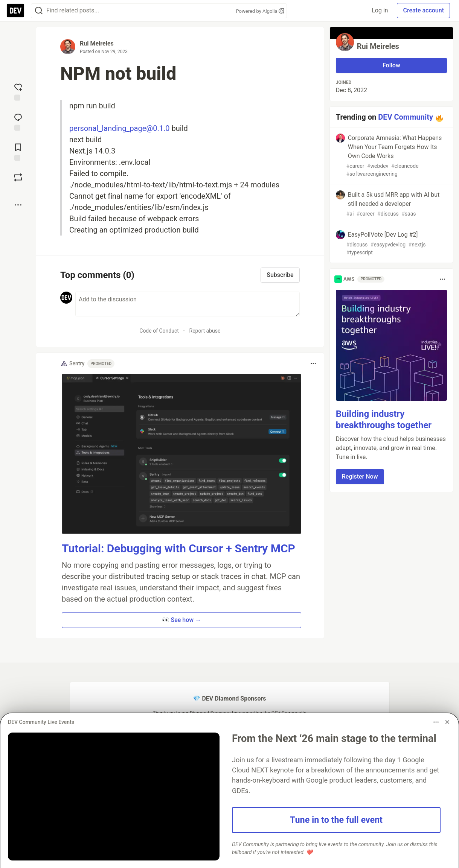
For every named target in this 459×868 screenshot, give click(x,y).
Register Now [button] (360, 477)
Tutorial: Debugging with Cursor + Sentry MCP (178, 548)
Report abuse (205, 331)
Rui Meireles (97, 43)
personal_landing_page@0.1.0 (120, 128)
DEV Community (406, 117)
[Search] (39, 11)
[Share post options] (18, 205)
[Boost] (18, 177)
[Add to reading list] (18, 151)
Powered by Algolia (260, 11)
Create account (423, 10)
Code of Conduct (159, 331)
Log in (380, 10)
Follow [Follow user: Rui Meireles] (391, 65)
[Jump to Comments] (18, 121)
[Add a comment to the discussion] (188, 304)
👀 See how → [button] (182, 620)
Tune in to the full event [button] (336, 820)
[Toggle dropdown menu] (313, 363)
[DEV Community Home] (15, 11)
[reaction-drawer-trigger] (18, 91)
